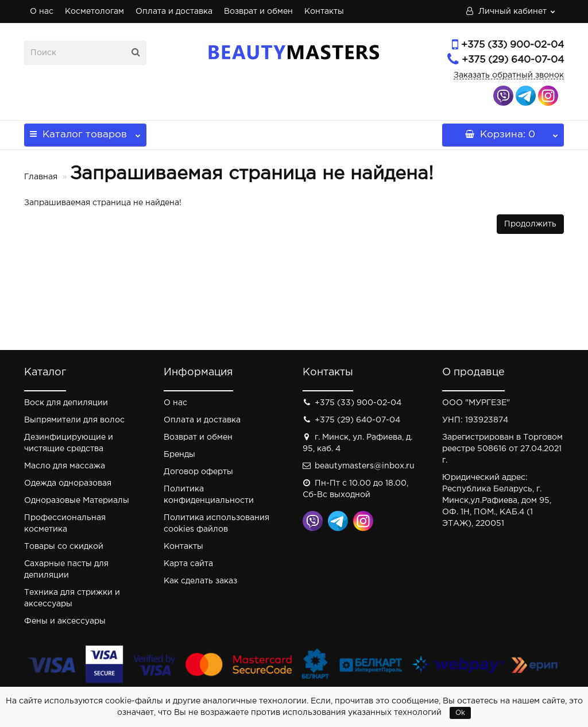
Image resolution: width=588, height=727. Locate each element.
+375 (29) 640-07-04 (513, 60)
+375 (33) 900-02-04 (512, 45)
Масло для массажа (65, 466)
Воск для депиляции (66, 403)
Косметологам (94, 11)
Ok (460, 713)
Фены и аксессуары (65, 621)
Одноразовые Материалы (77, 501)
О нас (42, 11)
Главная (41, 177)
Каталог (85, 131)
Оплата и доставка (174, 11)
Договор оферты (198, 472)
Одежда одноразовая (68, 483)
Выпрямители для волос (74, 420)
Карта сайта (188, 564)
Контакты (324, 11)
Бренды (179, 455)
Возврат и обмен (258, 11)
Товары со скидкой (64, 547)
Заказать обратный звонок (509, 75)
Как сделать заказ (200, 581)
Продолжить (530, 224)
